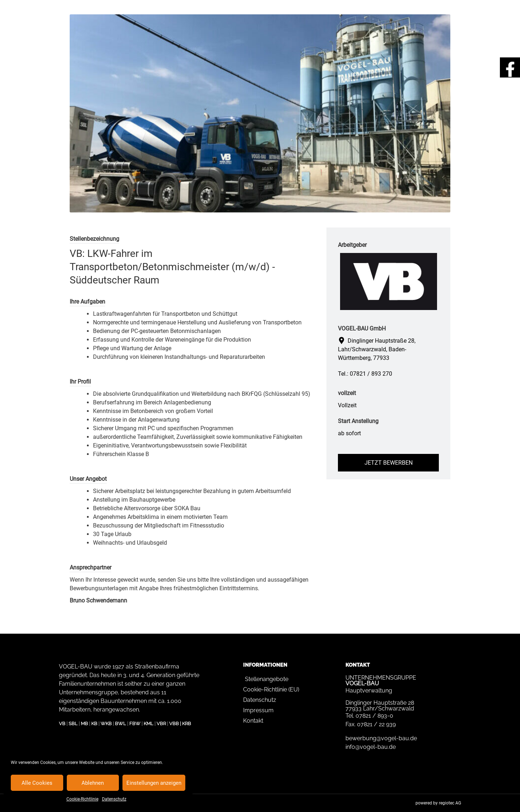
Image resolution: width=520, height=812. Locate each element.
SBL (73, 724)
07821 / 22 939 (376, 724)
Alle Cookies (37, 783)
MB (84, 724)
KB (94, 724)
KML (148, 724)
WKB (106, 724)
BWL (120, 724)
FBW (135, 724)
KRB (187, 724)
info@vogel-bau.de (371, 747)
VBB (174, 724)
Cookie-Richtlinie (82, 799)
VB (62, 724)
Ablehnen (93, 783)
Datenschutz (114, 799)
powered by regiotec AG (438, 803)
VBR (161, 724)
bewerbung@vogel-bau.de (381, 738)
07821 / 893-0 (374, 716)
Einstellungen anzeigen (154, 783)
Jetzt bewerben (389, 463)
